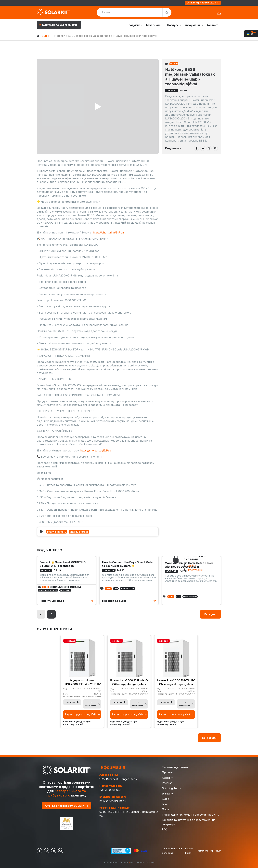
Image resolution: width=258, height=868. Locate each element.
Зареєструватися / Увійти (82, 714)
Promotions (203, 850)
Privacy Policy (189, 850)
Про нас (167, 772)
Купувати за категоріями (58, 25)
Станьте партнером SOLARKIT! (203, 3)
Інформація (193, 25)
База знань (154, 25)
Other (174, 64)
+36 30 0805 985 (110, 790)
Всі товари (209, 737)
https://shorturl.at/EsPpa (108, 232)
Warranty (168, 793)
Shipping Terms (172, 788)
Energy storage (79, 532)
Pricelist (167, 783)
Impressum (216, 850)
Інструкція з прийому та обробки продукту (191, 814)
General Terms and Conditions (172, 850)
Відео (46, 36)
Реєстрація (195, 570)
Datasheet (72, 702)
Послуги (173, 25)
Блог (165, 804)
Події (165, 809)
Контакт (212, 25)
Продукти (133, 25)
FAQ (165, 829)
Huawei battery (57, 532)
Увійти (192, 566)
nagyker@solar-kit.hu (113, 801)
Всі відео (210, 614)
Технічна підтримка (175, 767)
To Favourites (93, 704)
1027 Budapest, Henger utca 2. (119, 779)
